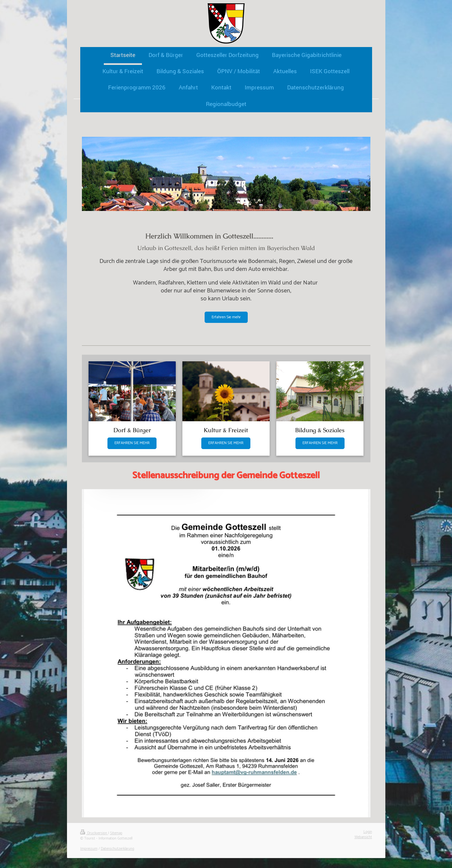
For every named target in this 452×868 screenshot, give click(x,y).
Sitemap (116, 833)
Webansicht (363, 837)
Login (368, 832)
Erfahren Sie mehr (226, 317)
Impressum (89, 849)
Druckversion (94, 833)
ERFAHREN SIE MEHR (132, 443)
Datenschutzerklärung (118, 849)
